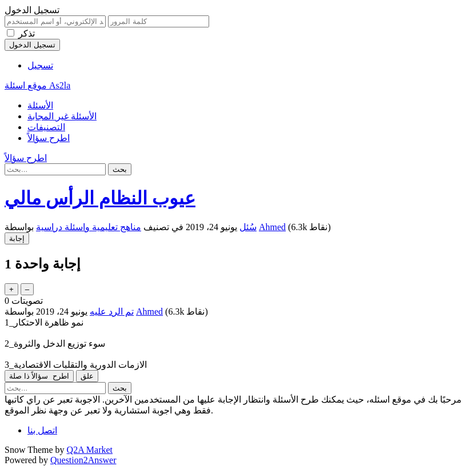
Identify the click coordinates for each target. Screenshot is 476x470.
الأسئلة (40, 105)
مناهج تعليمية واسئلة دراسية (89, 227)
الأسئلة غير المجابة (62, 116)
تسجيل (40, 65)
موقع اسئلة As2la (37, 85)
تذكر (27, 33)
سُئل (248, 227)
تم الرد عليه (112, 312)
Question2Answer (83, 460)
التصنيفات (46, 127)
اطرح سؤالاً (49, 138)
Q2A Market (90, 450)
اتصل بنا (42, 430)
